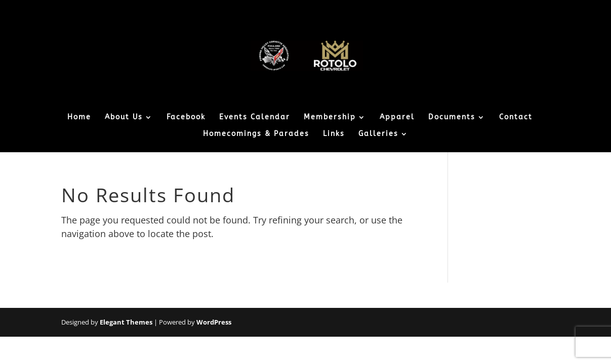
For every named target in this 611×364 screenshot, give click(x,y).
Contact (516, 118)
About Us (124, 118)
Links (334, 134)
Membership (330, 118)
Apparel (397, 118)
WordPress (214, 322)
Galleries (378, 134)
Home (79, 118)
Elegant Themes (126, 322)
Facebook (186, 118)
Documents (452, 118)
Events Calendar (255, 118)
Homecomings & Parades (256, 134)
